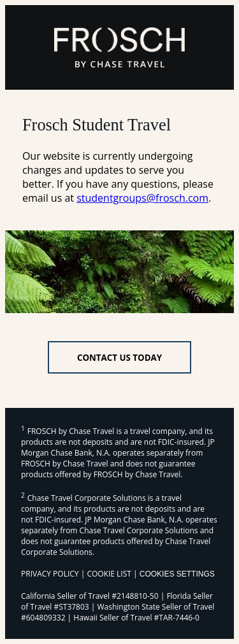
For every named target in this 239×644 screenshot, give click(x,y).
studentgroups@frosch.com (142, 198)
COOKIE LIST (109, 574)
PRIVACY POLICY (50, 574)
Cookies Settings (177, 574)
